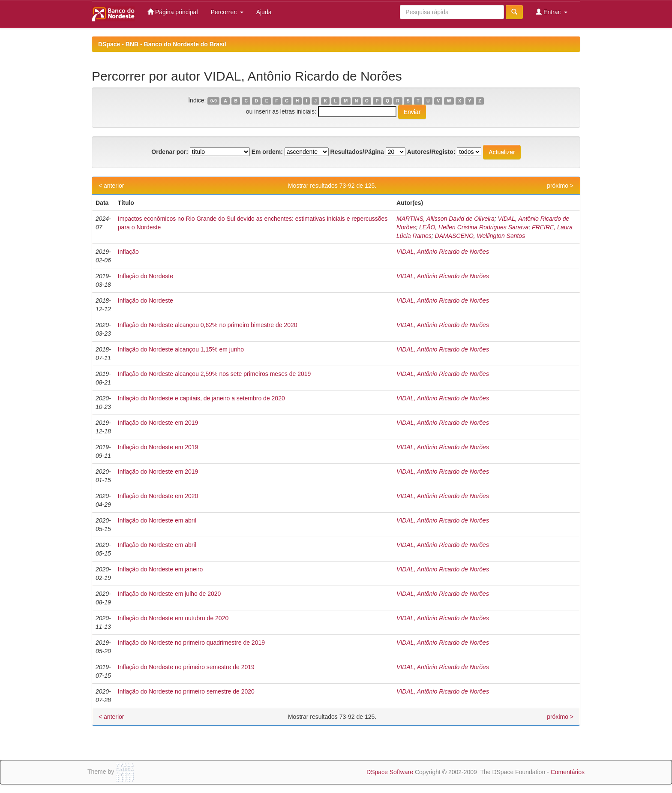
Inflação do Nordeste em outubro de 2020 (173, 618)
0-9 (214, 101)
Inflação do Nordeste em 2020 (158, 496)
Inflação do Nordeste (145, 276)
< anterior (111, 186)
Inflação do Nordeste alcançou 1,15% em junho (181, 349)
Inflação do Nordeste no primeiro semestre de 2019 (186, 667)
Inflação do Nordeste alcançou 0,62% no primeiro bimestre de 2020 (208, 325)
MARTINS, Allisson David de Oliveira (445, 219)
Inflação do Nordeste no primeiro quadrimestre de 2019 (191, 643)
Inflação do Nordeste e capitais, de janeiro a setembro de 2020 (201, 398)
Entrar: (552, 12)
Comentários (568, 772)
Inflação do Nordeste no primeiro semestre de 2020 (186, 691)
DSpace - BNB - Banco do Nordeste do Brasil (162, 44)
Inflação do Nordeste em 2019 (158, 423)
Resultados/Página (357, 152)
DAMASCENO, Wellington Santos (480, 236)
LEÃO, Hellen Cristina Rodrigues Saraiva (474, 227)
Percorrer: (227, 12)
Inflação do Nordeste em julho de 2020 (169, 594)
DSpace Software (390, 772)
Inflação (128, 252)
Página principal (173, 12)
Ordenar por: (170, 152)
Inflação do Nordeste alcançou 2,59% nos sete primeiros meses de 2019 (214, 374)
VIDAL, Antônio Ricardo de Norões (443, 252)
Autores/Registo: (431, 152)
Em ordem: (267, 152)
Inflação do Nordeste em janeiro (160, 569)
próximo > (560, 186)
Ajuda (264, 12)
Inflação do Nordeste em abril (157, 520)
